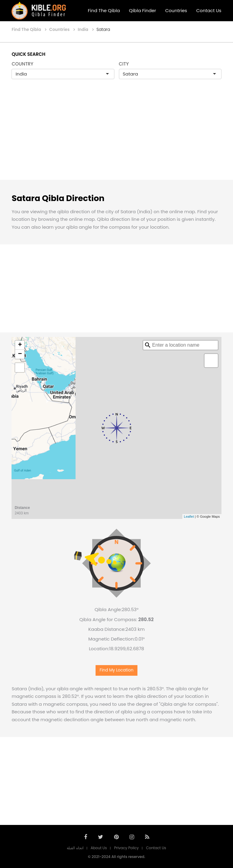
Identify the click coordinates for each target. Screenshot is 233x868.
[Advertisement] (116, 136)
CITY (124, 64)
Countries (176, 10)
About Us (99, 848)
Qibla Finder (142, 10)
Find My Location (116, 670)
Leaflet (189, 516)
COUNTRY (22, 64)
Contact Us (209, 10)
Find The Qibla (104, 10)
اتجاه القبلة (75, 848)
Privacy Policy (126, 848)
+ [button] (20, 345)
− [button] (20, 354)
